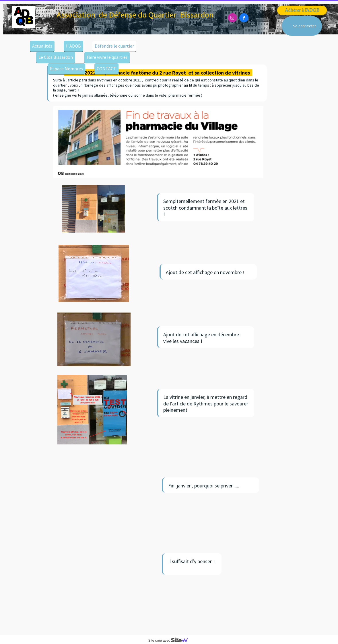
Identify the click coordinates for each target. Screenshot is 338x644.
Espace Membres (66, 69)
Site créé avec (170, 641)
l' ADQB (73, 46)
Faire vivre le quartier (107, 57)
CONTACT (106, 69)
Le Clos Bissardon (56, 57)
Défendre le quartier (114, 46)
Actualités (42, 46)
